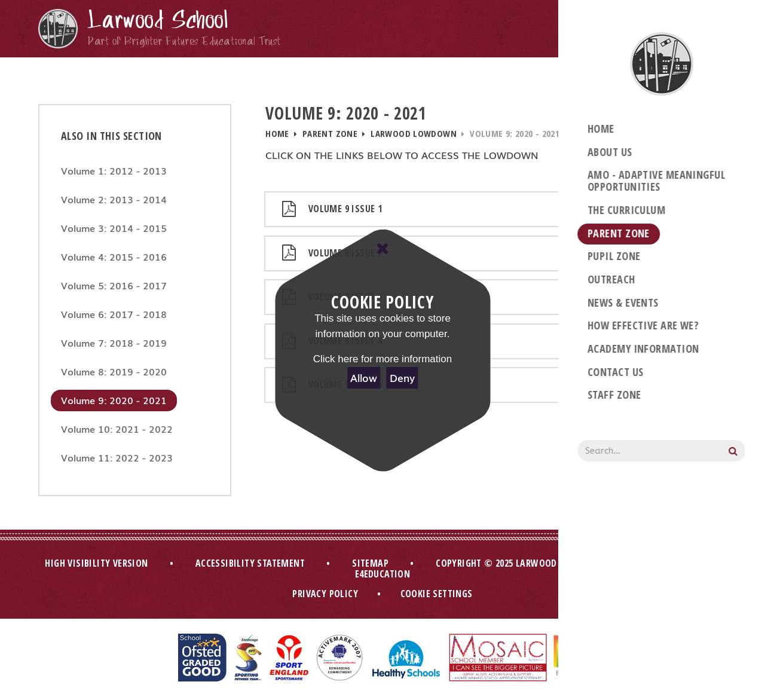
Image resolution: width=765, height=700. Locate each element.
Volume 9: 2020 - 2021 (515, 133)
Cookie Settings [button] (437, 594)
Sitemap (370, 563)
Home (277, 133)
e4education (382, 574)
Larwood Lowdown (414, 133)
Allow (364, 377)
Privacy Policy (325, 594)
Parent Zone (330, 133)
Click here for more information (382, 359)
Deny (402, 377)
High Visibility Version (96, 563)
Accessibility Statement (250, 563)
